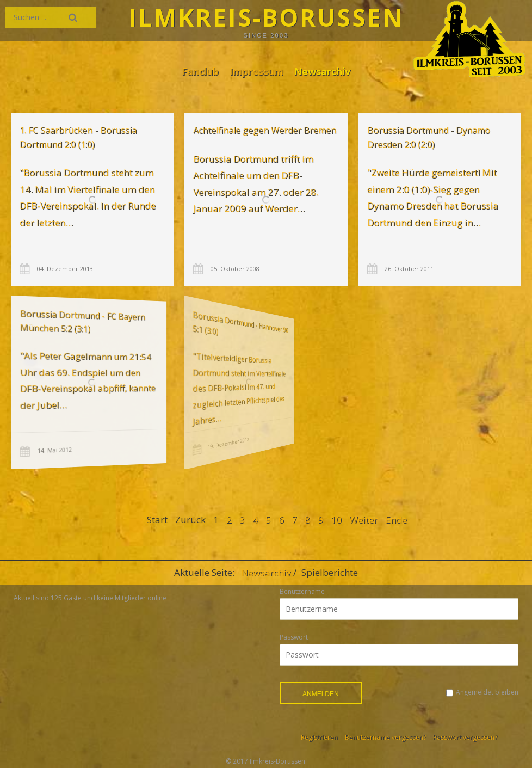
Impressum (256, 71)
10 (336, 520)
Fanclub (200, 71)
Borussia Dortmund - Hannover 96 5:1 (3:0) (210, 324)
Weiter (363, 520)
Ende (396, 520)
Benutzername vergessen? (385, 737)
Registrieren (319, 737)
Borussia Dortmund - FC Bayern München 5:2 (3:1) (71, 323)
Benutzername (302, 591)
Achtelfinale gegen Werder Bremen (265, 130)
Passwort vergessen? (465, 737)
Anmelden (321, 694)
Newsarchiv (322, 71)
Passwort (294, 637)
